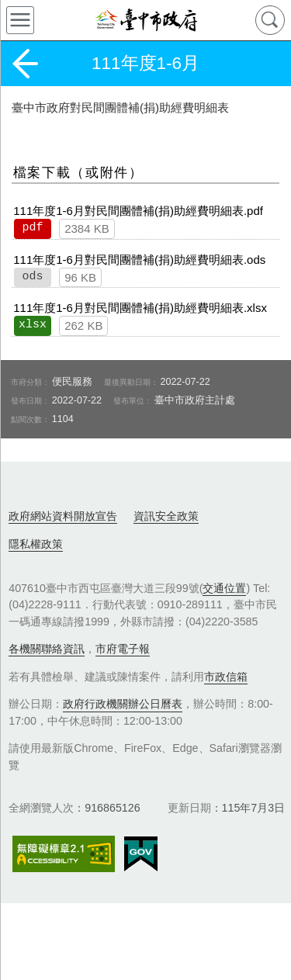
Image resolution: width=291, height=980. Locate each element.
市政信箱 (226, 677)
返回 (25, 64)
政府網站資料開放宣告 (63, 516)
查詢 (270, 20)
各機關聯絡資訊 (47, 649)
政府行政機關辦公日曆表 (123, 704)
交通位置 (224, 588)
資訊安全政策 (166, 516)
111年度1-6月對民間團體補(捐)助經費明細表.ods (139, 260)
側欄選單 (20, 20)
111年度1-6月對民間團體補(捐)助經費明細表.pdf (138, 211)
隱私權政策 (36, 544)
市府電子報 (123, 649)
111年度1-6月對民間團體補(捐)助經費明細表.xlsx (140, 308)
